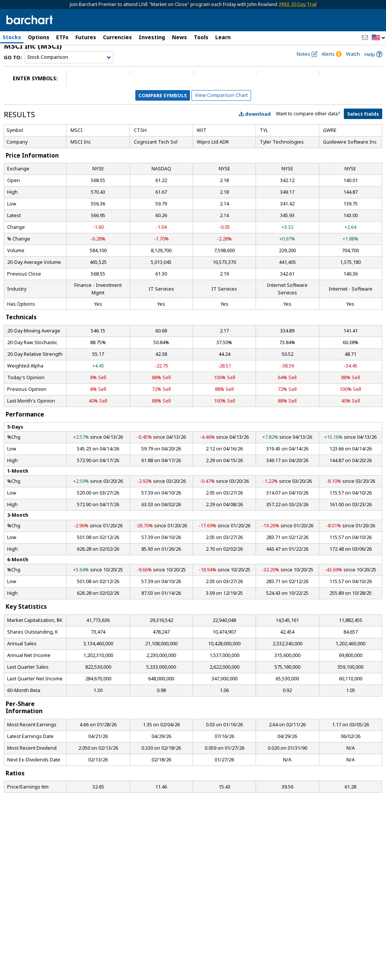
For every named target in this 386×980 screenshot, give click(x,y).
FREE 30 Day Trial (298, 4)
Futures (86, 37)
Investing (152, 37)
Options (39, 37)
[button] (378, 38)
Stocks (12, 37)
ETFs (62, 37)
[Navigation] (69, 65)
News (179, 37)
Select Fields (363, 121)
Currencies (117, 37)
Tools (201, 37)
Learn (223, 37)
